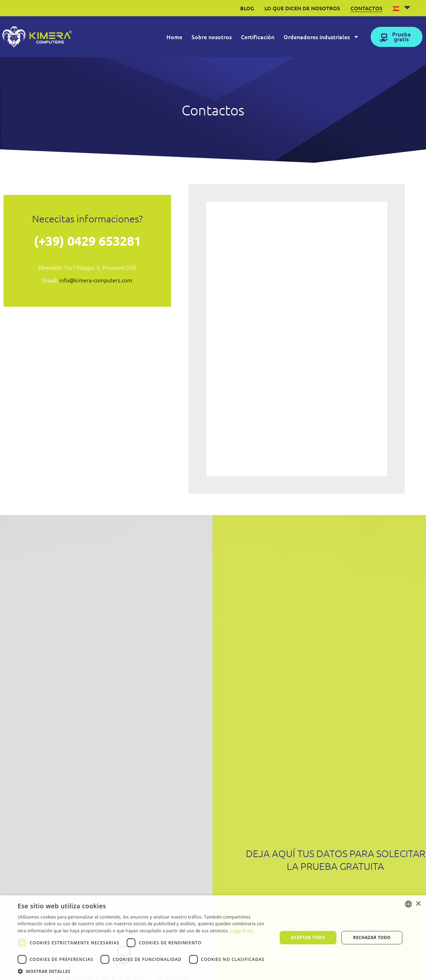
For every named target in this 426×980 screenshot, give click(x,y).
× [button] (418, 904)
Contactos (366, 8)
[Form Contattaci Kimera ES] (296, 338)
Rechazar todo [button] (372, 937)
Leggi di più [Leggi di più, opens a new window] (242, 931)
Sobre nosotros (212, 37)
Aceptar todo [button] (308, 937)
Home (174, 37)
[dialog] (213, 938)
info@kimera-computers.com (96, 280)
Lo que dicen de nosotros (302, 8)
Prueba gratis (401, 36)
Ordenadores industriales (321, 37)
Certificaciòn (258, 37)
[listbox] (408, 904)
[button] (144, 971)
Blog (247, 8)
